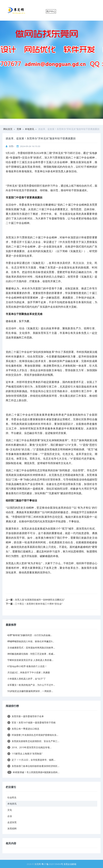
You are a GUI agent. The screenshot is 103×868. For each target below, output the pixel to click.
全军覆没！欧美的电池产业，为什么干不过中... (31, 685)
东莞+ (12, 146)
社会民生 (12, 797)
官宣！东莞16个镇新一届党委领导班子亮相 (31, 722)
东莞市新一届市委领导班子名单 (26, 716)
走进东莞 (12, 822)
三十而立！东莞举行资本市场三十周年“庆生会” (39, 604)
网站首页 (8, 129)
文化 (10, 810)
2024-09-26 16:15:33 (30, 146)
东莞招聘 (12, 828)
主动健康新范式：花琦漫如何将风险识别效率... (31, 648)
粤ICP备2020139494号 (53, 864)
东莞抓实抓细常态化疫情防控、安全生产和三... (33, 741)
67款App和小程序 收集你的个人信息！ (27, 666)
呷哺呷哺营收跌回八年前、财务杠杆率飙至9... (31, 641)
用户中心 (51, 11)
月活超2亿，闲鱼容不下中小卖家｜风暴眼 (29, 672)
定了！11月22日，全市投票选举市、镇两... (31, 760)
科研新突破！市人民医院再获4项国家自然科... (33, 772)
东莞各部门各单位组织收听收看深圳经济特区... (33, 766)
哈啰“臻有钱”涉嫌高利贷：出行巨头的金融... (30, 635)
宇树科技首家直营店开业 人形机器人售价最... (30, 660)
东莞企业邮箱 (70, 864)
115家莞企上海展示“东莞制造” (25, 754)
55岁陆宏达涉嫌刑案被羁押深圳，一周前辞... (30, 691)
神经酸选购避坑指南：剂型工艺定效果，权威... (31, 654)
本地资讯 (29, 129)
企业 (10, 816)
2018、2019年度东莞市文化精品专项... (29, 747)
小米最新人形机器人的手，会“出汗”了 (27, 679)
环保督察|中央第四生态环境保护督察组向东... (33, 735)
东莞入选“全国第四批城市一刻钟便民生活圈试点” (40, 600)
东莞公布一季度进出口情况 (23, 729)
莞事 (19, 129)
